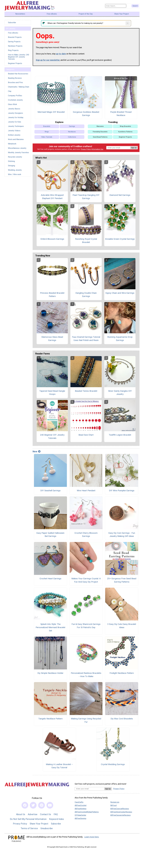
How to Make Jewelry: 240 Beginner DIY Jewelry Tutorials (19, 57)
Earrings (72, 126)
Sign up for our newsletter (48, 60)
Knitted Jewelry (14, 135)
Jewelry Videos (14, 131)
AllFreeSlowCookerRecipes (121, 812)
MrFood (113, 805)
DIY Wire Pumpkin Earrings (122, 491)
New (37, 452)
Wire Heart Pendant (86, 491)
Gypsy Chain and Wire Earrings (120, 293)
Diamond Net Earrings (120, 195)
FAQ (56, 814)
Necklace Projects (15, 46)
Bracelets (47, 126)
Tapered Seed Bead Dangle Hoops (52, 393)
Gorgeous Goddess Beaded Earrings (86, 114)
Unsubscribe (47, 828)
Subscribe (12, 23)
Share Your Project (39, 824)
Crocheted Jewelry (15, 100)
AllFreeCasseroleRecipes (120, 815)
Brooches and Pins (15, 82)
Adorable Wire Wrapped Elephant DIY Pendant (52, 197)
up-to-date (61, 54)
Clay (10, 91)
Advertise (33, 814)
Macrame (100, 126)
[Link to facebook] (25, 805)
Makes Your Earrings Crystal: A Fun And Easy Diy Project (86, 580)
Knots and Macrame (16, 139)
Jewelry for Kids (15, 122)
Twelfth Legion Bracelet (120, 435)
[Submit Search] (135, 6)
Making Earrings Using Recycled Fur (86, 720)
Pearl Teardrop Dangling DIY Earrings (86, 197)
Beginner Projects (15, 63)
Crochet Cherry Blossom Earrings (86, 535)
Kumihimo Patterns (125, 132)
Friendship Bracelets (100, 132)
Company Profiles (15, 96)
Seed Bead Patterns (100, 137)
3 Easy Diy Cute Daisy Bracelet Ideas (122, 626)
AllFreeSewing (80, 818)
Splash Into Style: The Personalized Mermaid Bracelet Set (50, 627)
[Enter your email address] (89, 789)
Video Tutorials (47, 137)
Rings (47, 132)
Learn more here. (92, 837)
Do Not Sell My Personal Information (28, 819)
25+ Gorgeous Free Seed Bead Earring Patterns (122, 580)
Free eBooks (13, 33)
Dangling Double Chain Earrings (86, 295)
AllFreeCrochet (81, 805)
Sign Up (134, 148)
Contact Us (46, 814)
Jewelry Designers (15, 113)
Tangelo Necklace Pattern (50, 719)
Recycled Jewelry (15, 157)
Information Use (97, 149)
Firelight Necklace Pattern (122, 673)
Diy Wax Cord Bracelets (122, 719)
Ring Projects (13, 50)
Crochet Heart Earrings (50, 579)
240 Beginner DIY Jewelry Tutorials (52, 436)
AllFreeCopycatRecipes (120, 809)
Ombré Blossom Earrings (52, 239)
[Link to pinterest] (42, 805)
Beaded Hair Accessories (18, 74)
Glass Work (12, 104)
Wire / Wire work (15, 174)
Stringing (11, 166)
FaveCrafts (79, 802)
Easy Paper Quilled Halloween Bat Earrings (50, 535)
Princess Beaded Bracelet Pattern (52, 295)
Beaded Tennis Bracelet (86, 391)
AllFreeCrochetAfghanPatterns (87, 812)
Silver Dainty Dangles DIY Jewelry (120, 393)
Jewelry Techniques (16, 126)
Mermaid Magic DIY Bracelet (51, 112)
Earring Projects (14, 42)
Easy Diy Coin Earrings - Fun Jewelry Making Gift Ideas (122, 535)
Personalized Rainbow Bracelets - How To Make (86, 675)
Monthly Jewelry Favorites (18, 153)
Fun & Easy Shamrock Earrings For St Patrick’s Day (86, 626)
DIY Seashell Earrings (50, 491)
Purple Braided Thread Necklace (121, 114)
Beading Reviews (15, 78)
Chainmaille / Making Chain (19, 87)
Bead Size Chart (86, 435)
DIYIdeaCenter (80, 815)
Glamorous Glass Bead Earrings (52, 339)
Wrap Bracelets (125, 126)
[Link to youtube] (50, 805)
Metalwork (12, 144)
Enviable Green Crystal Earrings (120, 239)
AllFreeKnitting (80, 809)
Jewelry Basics (14, 109)
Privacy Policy (86, 149)
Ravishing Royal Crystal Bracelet (86, 241)
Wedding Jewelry (15, 170)
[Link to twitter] (33, 805)
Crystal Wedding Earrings (113, 764)
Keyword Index (57, 819)
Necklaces (72, 132)
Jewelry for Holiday (16, 117)
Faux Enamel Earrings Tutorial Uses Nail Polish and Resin (86, 339)
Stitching (11, 161)
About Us (21, 814)
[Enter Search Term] (116, 6)
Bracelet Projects (15, 37)
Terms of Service (29, 828)
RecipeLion (115, 802)
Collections (72, 137)
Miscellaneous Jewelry (17, 148)
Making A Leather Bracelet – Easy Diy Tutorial (59, 766)
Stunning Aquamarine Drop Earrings (120, 339)
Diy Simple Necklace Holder (50, 673)
